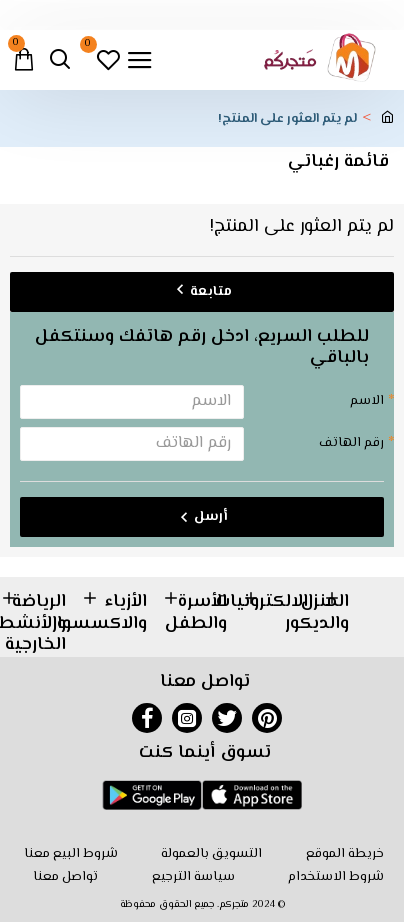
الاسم (367, 401)
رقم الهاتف (351, 443)
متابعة (211, 292)
